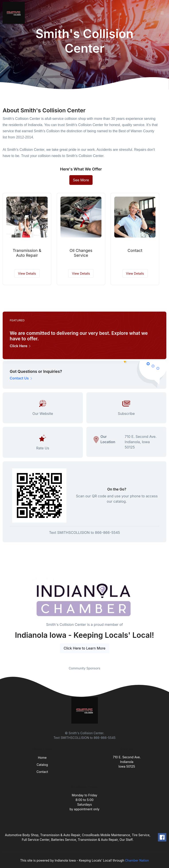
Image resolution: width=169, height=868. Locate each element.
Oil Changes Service (81, 253)
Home (42, 758)
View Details (27, 273)
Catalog (42, 765)
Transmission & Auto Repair (27, 253)
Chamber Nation (137, 860)
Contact (135, 250)
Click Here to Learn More (84, 648)
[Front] (15, 13)
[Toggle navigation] (162, 13)
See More (81, 180)
